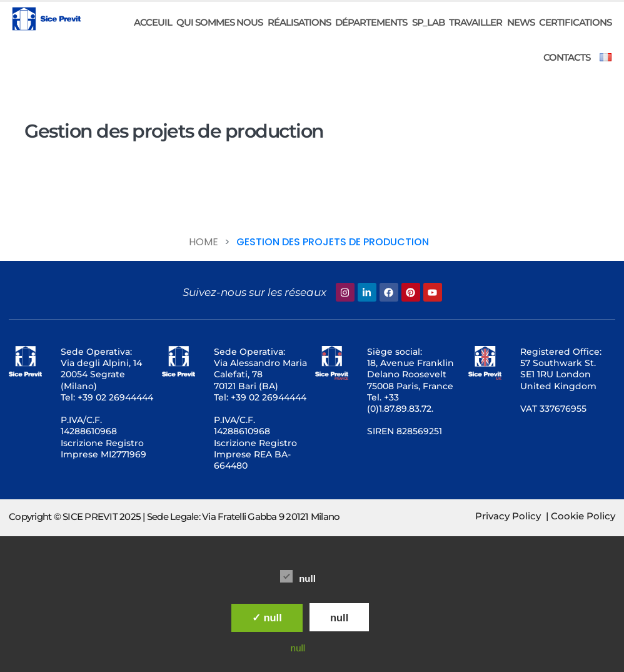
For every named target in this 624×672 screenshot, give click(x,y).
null (298, 576)
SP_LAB (428, 22)
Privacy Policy (508, 516)
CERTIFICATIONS (575, 22)
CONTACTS (567, 57)
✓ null (267, 618)
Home (204, 242)
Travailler (476, 22)
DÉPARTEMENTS (371, 22)
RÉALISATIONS (299, 22)
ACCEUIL (153, 22)
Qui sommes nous (219, 22)
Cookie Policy (583, 516)
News (521, 22)
